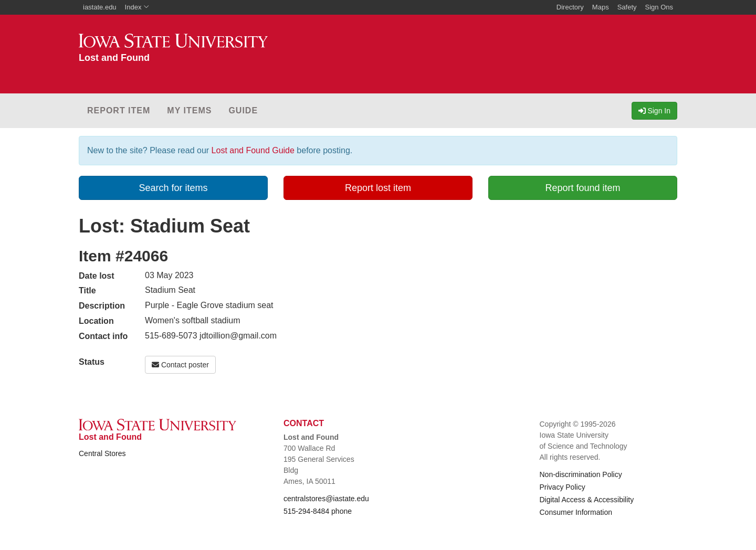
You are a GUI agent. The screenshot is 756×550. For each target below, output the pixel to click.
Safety (627, 7)
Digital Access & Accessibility (587, 500)
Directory (570, 7)
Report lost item (378, 188)
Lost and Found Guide (253, 150)
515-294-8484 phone (318, 511)
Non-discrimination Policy (581, 474)
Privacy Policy (563, 487)
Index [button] (137, 7)
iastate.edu (100, 7)
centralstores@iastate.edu (326, 499)
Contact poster (180, 365)
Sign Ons (659, 7)
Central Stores (102, 453)
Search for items (173, 188)
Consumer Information (576, 512)
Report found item (582, 188)
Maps (601, 7)
